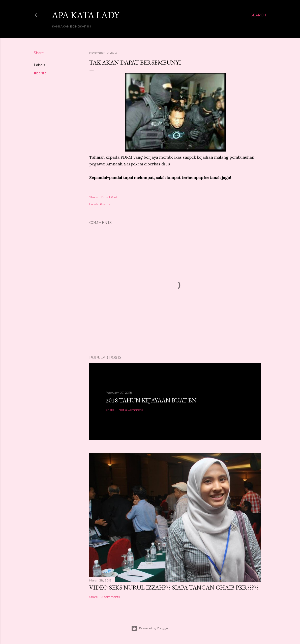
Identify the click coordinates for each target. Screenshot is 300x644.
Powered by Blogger (150, 628)
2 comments (111, 597)
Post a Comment (130, 410)
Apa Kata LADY (86, 15)
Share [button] (39, 53)
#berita (40, 73)
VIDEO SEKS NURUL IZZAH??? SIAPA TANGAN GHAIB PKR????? (174, 587)
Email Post (109, 197)
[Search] (258, 15)
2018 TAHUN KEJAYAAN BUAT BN (151, 400)
